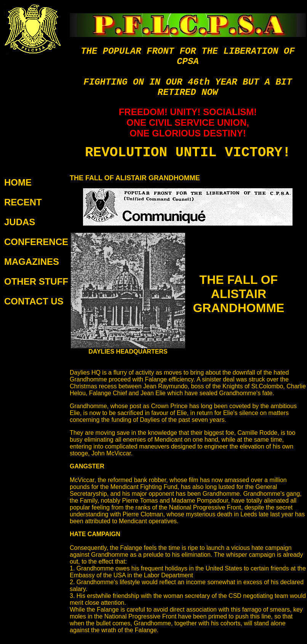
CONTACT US (34, 301)
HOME (18, 182)
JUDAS (20, 222)
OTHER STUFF (36, 281)
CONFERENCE (36, 242)
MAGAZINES (32, 262)
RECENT (23, 202)
